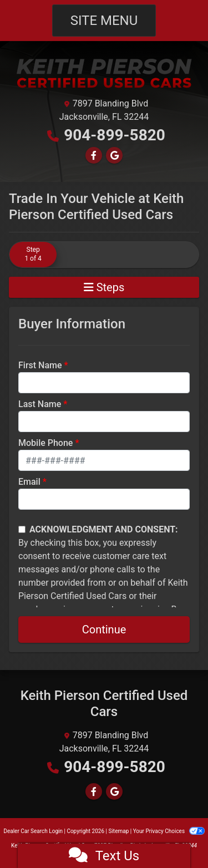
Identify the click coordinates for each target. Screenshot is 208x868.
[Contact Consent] (22, 529)
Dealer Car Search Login (33, 831)
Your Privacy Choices (169, 831)
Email (29, 482)
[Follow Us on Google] (114, 156)
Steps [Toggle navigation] (104, 287)
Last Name (40, 404)
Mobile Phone (45, 443)
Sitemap (118, 831)
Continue (104, 630)
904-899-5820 (115, 135)
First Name (40, 365)
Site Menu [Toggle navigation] (104, 21)
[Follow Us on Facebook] (94, 156)
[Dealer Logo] (104, 73)
